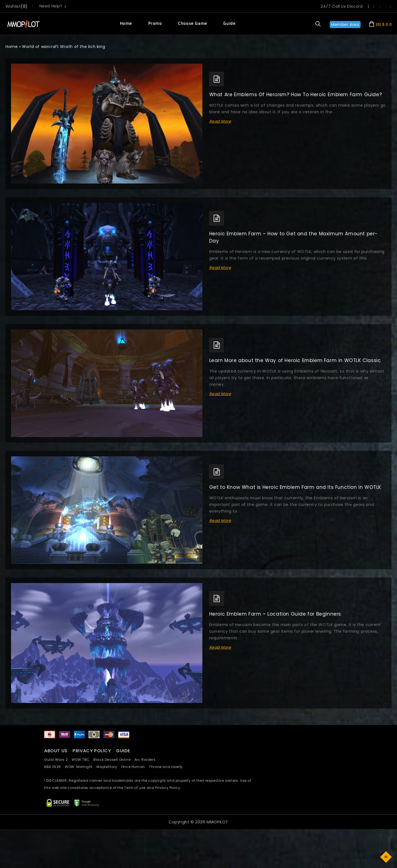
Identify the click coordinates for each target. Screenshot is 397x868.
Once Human (135, 767)
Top (386, 857)
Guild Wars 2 (57, 760)
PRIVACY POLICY (92, 751)
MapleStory (109, 767)
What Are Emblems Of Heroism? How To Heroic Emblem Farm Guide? (296, 95)
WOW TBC (83, 760)
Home (126, 24)
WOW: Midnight (81, 767)
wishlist (13, 6)
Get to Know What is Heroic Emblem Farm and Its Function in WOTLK (295, 487)
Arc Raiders (147, 760)
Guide (229, 24)
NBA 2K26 (54, 767)
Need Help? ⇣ (53, 6)
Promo (155, 24)
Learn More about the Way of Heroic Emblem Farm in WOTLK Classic (295, 360)
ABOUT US (56, 751)
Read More (220, 121)
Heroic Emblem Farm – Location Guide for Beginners (275, 614)
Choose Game (193, 24)
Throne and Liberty (167, 767)
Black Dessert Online (114, 760)
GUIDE (123, 751)
